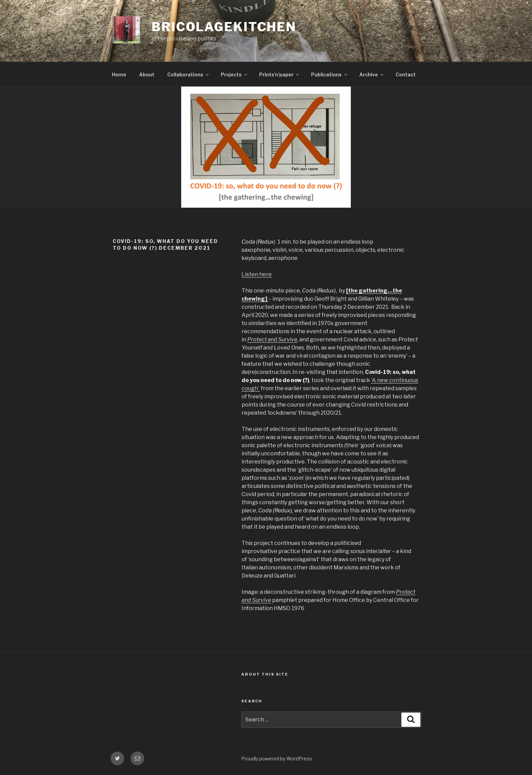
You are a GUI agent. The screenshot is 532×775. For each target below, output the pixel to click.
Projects (234, 74)
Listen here (257, 274)
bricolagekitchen (224, 27)
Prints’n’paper (280, 74)
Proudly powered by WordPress (277, 759)
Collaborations (188, 74)
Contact (406, 74)
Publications (330, 74)
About (147, 74)
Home (119, 74)
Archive (372, 74)
